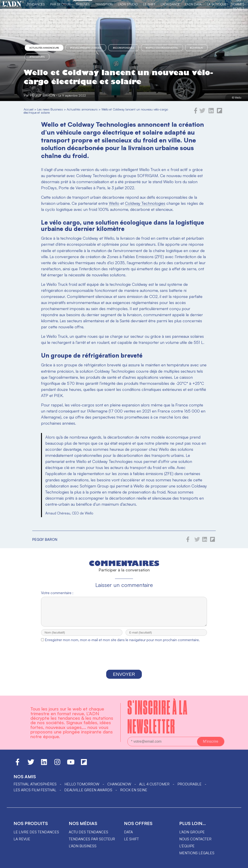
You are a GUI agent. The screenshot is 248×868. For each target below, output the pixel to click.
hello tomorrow (82, 788)
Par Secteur (60, 4)
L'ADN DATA (193, 4)
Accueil (29, 109)
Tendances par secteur (92, 843)
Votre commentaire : (57, 593)
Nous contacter (195, 843)
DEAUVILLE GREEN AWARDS (88, 794)
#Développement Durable (86, 48)
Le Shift (149, 4)
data (128, 836)
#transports (37, 57)
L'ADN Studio (128, 4)
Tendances (36, 4)
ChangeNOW (119, 788)
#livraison (196, 48)
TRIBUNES (83, 4)
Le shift (131, 843)
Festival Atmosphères (35, 788)
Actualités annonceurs (44, 48)
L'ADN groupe (192, 836)
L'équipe (187, 850)
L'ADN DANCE (170, 4)
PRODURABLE (189, 788)
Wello (114, 203)
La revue (22, 843)
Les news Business (50, 109)
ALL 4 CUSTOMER (154, 788)
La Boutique (217, 4)
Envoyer (124, 678)
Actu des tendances (88, 836)
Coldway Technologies (145, 203)
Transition (104, 4)
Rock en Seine (134, 794)
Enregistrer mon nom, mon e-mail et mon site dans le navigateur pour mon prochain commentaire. (122, 644)
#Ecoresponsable (124, 48)
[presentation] (124, 661)
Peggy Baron (42, 95)
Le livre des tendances (36, 836)
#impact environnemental (162, 48)
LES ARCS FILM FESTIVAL (35, 794)
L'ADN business (83, 850)
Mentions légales (197, 857)
